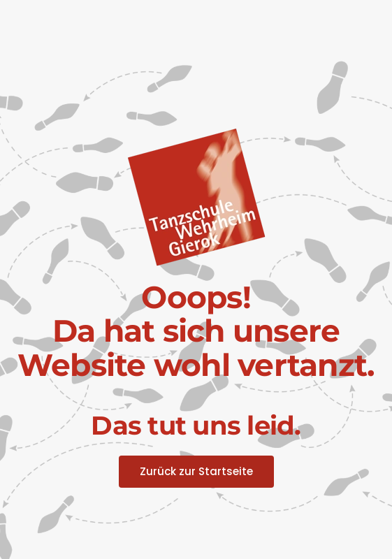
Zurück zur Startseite (196, 471)
